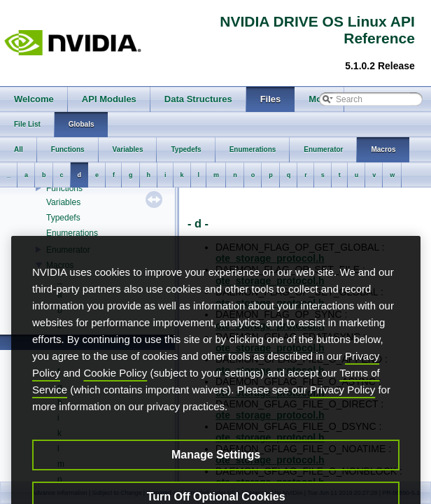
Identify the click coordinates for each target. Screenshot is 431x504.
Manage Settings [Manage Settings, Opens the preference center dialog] (216, 476)
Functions (64, 188)
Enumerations (72, 233)
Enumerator (68, 250)
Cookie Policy (115, 394)
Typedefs (63, 218)
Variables (63, 202)
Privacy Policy (342, 411)
